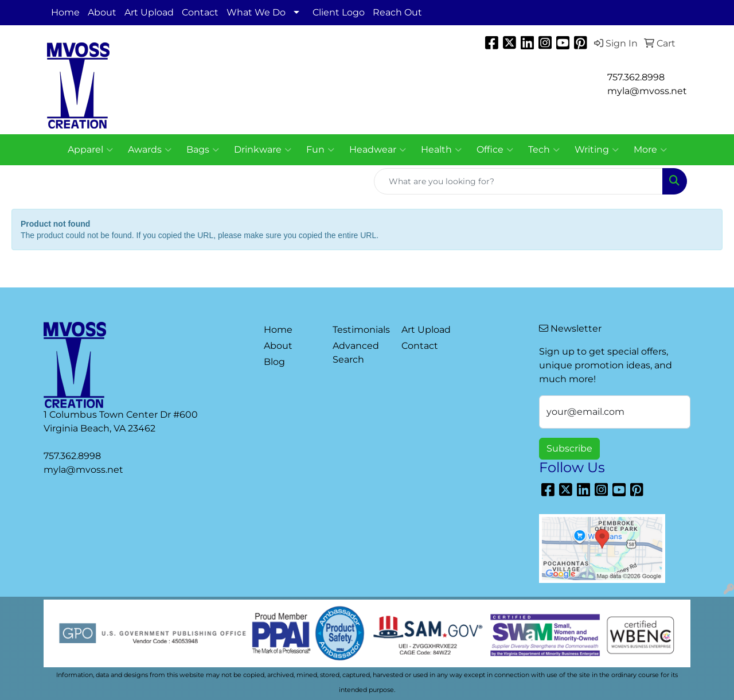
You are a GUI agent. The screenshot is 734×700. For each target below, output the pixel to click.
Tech (544, 150)
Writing (597, 150)
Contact (200, 12)
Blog (274, 362)
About (102, 12)
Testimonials (360, 330)
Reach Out (397, 12)
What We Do (256, 12)
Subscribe (569, 448)
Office (495, 150)
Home (65, 12)
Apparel (90, 150)
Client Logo (339, 12)
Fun (320, 150)
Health (441, 150)
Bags (203, 150)
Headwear (378, 150)
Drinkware (263, 150)
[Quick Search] (518, 181)
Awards (150, 150)
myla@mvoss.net (83, 470)
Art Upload (149, 12)
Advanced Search (356, 353)
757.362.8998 (636, 77)
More (650, 150)
